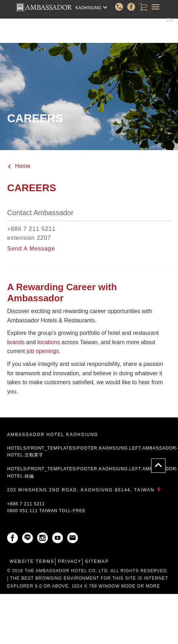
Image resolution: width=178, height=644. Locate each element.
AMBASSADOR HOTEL (44, 8)
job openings (43, 351)
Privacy (70, 561)
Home (19, 166)
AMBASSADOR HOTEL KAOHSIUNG (53, 435)
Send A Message (31, 249)
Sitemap (97, 561)
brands (16, 342)
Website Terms (32, 561)
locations (49, 342)
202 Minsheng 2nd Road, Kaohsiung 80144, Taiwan (85, 490)
